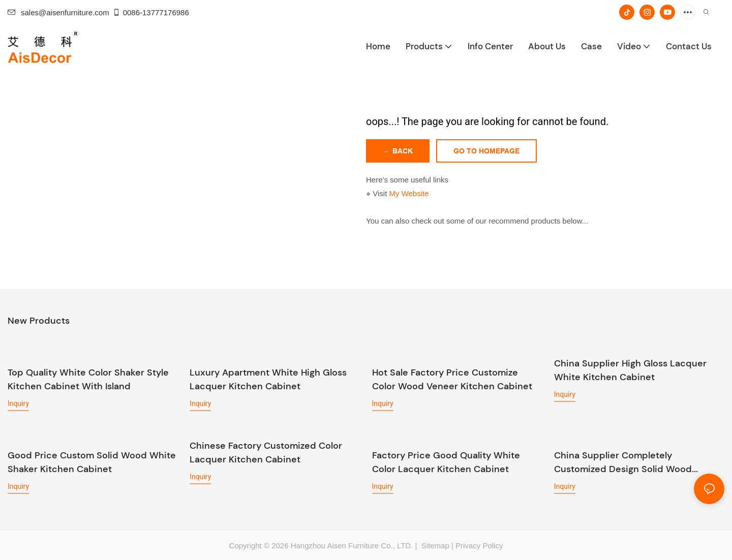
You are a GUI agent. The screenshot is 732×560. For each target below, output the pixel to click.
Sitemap (434, 545)
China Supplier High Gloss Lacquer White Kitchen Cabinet (630, 370)
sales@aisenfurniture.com (58, 12)
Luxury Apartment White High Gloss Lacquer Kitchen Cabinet (268, 379)
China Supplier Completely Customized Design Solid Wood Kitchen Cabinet (623, 462)
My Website (409, 193)
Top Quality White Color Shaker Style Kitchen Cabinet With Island (88, 379)
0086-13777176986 (151, 12)
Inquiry (18, 403)
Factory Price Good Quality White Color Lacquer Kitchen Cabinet (446, 462)
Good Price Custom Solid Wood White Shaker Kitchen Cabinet (92, 462)
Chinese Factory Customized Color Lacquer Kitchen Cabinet (266, 453)
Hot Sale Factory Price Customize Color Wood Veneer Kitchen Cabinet (452, 379)
